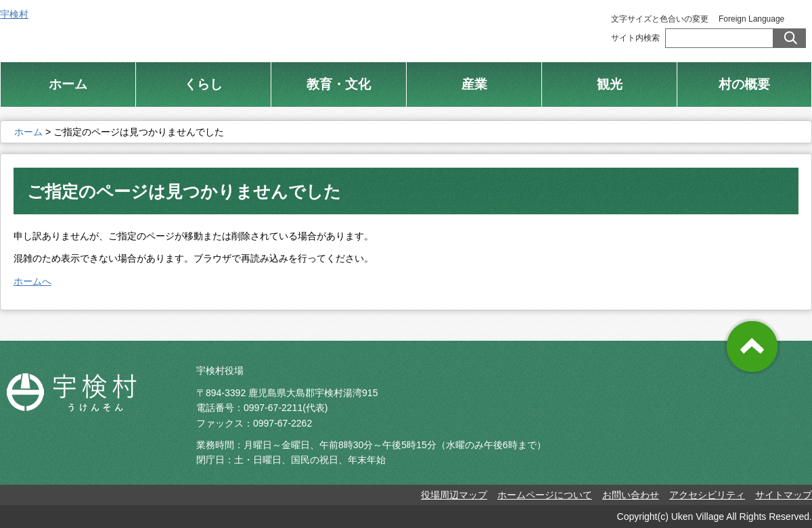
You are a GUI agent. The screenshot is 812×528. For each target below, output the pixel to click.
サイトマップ (784, 495)
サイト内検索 (635, 38)
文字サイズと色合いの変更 (660, 19)
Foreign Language (751, 19)
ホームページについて (545, 495)
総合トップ (445, 27)
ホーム (28, 132)
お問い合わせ (631, 495)
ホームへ (32, 281)
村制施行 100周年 (547, 27)
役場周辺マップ (454, 495)
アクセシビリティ (707, 495)
